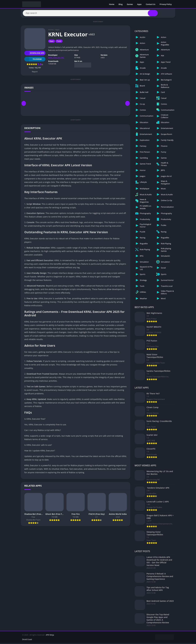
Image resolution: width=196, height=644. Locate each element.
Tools (59, 42)
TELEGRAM (33, 60)
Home (112, 4)
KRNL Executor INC (56, 59)
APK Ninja (50, 636)
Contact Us (151, 4)
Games (130, 4)
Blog (121, 4)
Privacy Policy (166, 4)
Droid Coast (27, 640)
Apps (139, 4)
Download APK (34, 54)
